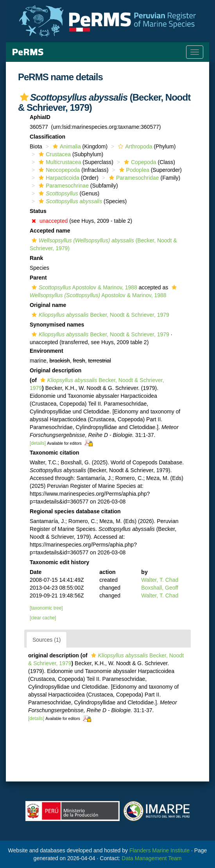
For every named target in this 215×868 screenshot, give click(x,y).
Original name (48, 305)
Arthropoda (134, 146)
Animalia (66, 146)
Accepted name (50, 231)
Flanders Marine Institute (159, 850)
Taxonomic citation (55, 453)
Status (38, 211)
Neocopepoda (58, 170)
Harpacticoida (58, 178)
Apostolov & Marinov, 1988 (83, 287)
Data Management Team (151, 858)
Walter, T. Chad (160, 580)
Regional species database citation (75, 511)
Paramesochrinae (63, 186)
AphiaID (40, 117)
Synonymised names (57, 325)
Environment (47, 351)
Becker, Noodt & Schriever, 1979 (99, 315)
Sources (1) (47, 640)
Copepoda (139, 162)
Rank (36, 258)
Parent (38, 278)
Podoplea (133, 170)
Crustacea (54, 154)
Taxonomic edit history (59, 562)
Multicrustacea (59, 162)
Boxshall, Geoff (160, 588)
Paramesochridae (133, 178)
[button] (24, 97)
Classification (47, 137)
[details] (38, 443)
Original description (56, 370)
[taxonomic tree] (46, 608)
